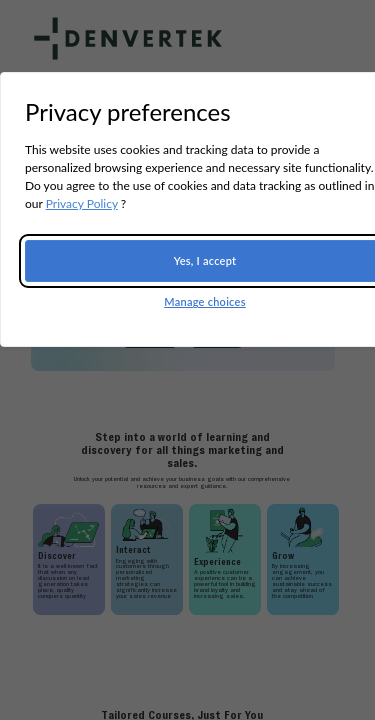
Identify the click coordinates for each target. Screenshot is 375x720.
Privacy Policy (82, 203)
